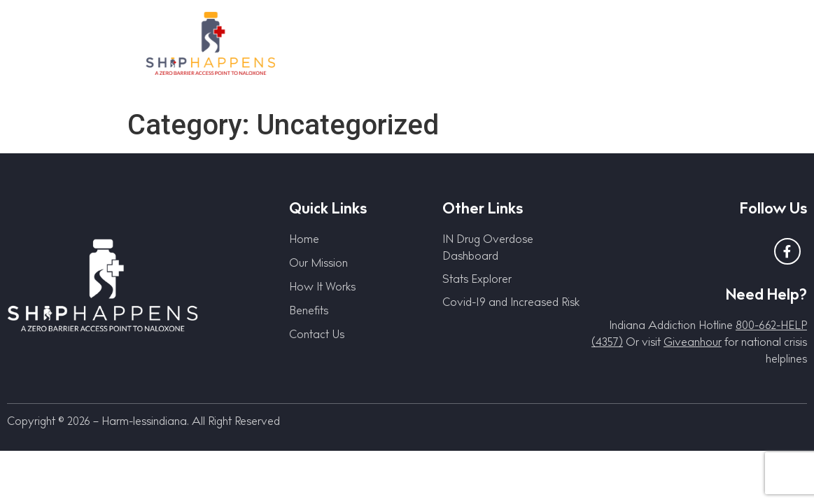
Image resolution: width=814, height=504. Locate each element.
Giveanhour (693, 344)
